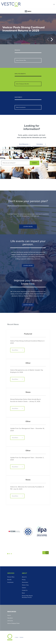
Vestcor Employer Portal (13, 623)
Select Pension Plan (21, 60)
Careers (24, 588)
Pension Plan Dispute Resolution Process (27, 597)
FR (54, 5)
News (23, 593)
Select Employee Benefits (22, 84)
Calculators (40, 144)
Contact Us (25, 590)
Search (9, 615)
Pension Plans (11, 577)
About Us (24, 577)
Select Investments (21, 107)
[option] (28, 29)
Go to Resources (24, 144)
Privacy (24, 580)
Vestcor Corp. (25, 585)
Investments (10, 582)
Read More (15, 350)
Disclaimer (22, 637)
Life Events (10, 621)
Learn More (28, 227)
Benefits (9, 580)
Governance (25, 582)
